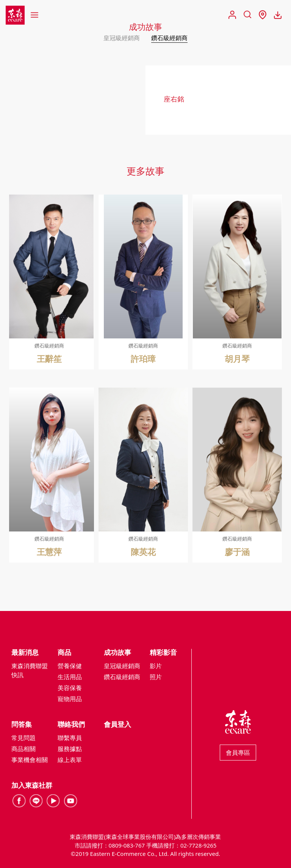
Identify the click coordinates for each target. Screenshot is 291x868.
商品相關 (23, 749)
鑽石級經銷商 (169, 38)
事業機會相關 (30, 760)
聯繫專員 (70, 738)
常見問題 (23, 738)
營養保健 (70, 666)
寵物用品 (70, 699)
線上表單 (70, 760)
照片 (156, 677)
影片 (156, 666)
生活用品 (70, 677)
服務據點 (70, 749)
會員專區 (238, 753)
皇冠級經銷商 (122, 38)
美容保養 (70, 688)
